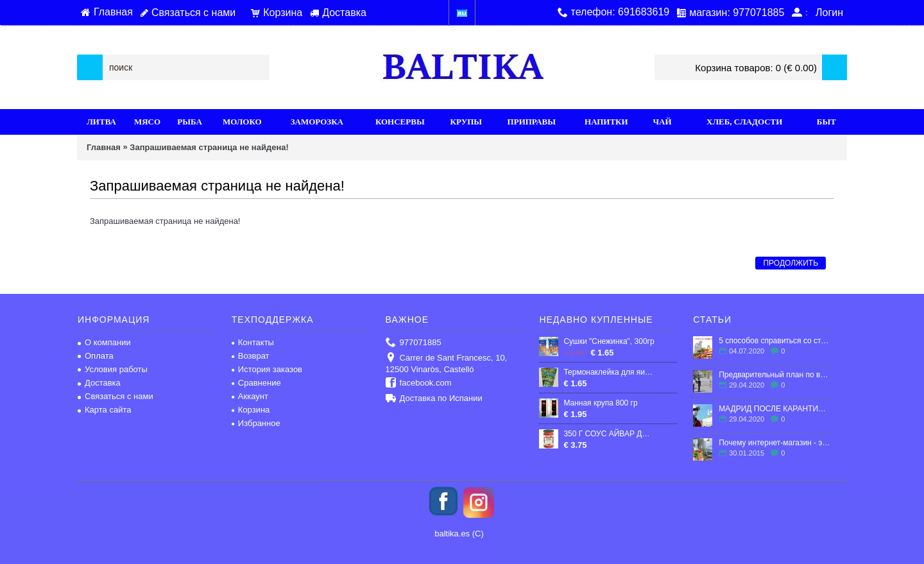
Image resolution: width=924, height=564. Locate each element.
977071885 (414, 343)
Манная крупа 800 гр (600, 403)
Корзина (251, 410)
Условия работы (113, 369)
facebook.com (419, 383)
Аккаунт (250, 396)
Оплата (96, 356)
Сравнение (256, 383)
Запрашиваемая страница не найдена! (209, 147)
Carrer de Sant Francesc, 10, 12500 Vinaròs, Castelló (447, 363)
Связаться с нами (116, 396)
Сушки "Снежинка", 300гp (609, 341)
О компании (104, 342)
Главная (104, 147)
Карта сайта (104, 410)
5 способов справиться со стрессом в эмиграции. (775, 341)
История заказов (267, 369)
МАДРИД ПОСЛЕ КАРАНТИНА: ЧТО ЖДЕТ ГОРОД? (775, 409)
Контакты (253, 342)
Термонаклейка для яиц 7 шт (609, 372)
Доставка (99, 383)
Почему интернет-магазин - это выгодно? (775, 443)
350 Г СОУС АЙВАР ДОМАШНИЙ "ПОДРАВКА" (609, 434)
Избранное (256, 423)
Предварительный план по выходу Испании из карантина (775, 375)
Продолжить (791, 263)
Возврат (251, 356)
